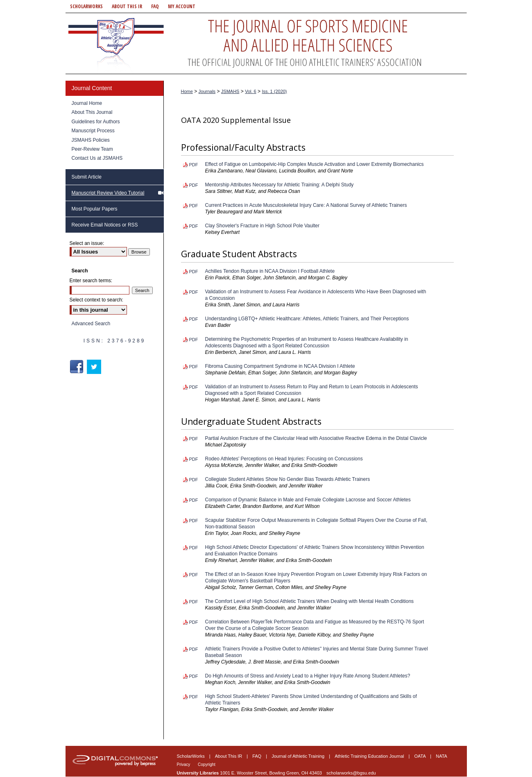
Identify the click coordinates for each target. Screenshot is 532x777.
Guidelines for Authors (96, 122)
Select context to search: (96, 300)
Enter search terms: (91, 281)
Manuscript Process (93, 131)
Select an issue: (87, 243)
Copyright (207, 765)
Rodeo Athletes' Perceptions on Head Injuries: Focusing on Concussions (284, 459)
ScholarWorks (191, 756)
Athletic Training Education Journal (370, 756)
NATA (441, 756)
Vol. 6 (251, 91)
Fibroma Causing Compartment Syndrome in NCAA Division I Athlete (280, 366)
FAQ (257, 756)
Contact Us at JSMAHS (97, 158)
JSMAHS (230, 91)
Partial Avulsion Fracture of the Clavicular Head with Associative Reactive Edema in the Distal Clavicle (316, 438)
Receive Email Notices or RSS (105, 225)
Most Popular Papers (95, 209)
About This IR (229, 756)
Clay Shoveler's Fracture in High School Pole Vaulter (263, 226)
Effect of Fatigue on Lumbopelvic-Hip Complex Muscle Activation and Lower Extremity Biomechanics (315, 164)
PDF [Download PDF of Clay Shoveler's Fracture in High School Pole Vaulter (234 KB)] (194, 226)
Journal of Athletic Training (299, 756)
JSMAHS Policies (91, 140)
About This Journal (92, 112)
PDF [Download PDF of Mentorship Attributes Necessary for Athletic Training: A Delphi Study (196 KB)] (194, 185)
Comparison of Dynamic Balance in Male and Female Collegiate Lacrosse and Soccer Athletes (308, 500)
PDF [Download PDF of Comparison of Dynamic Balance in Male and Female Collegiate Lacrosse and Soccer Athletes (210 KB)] (194, 500)
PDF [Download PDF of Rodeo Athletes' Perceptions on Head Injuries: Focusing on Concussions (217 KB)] (194, 459)
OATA (421, 756)
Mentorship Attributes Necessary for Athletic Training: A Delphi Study (280, 185)
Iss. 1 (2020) (274, 91)
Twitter (95, 367)
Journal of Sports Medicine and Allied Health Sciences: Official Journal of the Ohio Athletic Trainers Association (266, 43)
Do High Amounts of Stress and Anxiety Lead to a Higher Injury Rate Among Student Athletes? (308, 676)
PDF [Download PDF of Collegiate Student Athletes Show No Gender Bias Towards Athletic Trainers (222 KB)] (194, 480)
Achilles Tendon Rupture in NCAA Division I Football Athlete (270, 271)
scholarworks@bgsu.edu (351, 773)
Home (187, 91)
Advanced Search (91, 324)
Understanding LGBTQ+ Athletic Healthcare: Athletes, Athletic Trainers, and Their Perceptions (307, 319)
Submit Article (87, 177)
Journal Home (87, 103)
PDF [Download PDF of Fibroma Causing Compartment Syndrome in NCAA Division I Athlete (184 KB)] (194, 367)
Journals (207, 91)
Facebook (78, 367)
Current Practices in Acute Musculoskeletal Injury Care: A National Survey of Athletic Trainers (306, 205)
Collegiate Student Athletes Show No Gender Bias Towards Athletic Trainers (288, 479)
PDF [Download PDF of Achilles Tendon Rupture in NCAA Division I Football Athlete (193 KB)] (194, 272)
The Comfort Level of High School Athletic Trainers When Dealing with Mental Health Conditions (310, 601)
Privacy (184, 765)
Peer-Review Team (92, 149)
